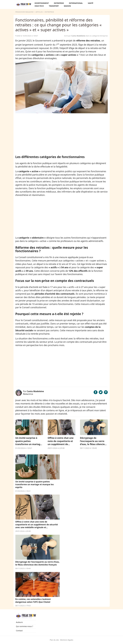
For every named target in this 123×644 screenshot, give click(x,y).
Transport (54, 6)
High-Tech (39, 6)
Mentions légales (67, 640)
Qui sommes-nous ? (25, 626)
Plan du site (54, 640)
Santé (91, 3)
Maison (67, 6)
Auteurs (19, 622)
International (76, 3)
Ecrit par (75, 36)
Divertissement (42, 3)
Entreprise (59, 3)
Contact (19, 631)
